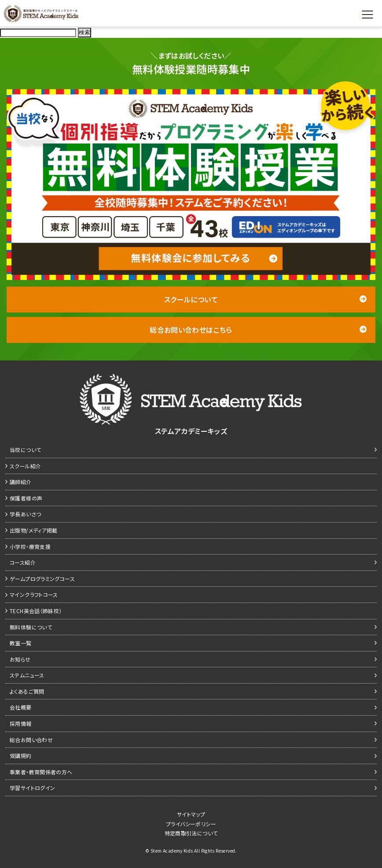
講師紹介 (21, 482)
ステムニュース (27, 675)
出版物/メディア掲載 (34, 530)
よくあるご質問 (27, 691)
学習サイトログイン (32, 788)
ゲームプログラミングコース (42, 579)
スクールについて (265, 299)
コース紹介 (23, 562)
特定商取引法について (191, 833)
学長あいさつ (25, 514)
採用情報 (21, 723)
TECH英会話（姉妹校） (36, 611)
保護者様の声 (26, 498)
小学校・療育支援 (30, 546)
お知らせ (20, 659)
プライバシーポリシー (191, 824)
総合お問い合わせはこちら (258, 330)
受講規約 (21, 756)
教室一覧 (21, 643)
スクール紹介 (25, 466)
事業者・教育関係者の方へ (41, 772)
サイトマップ (191, 814)
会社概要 (21, 707)
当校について (25, 450)
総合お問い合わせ (31, 740)
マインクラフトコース (34, 594)
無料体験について (31, 627)
